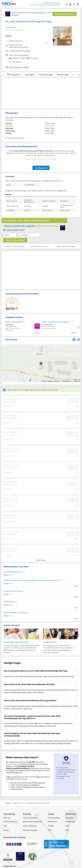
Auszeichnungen (46, 74)
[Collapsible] (76, 671)
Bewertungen (63, 74)
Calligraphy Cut (50, 642)
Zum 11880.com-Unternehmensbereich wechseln (45, 5)
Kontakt (51, 826)
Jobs (5, 826)
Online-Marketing (30, 826)
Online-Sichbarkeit (30, 818)
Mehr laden (41, 560)
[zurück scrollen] (3, 74)
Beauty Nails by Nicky (14, 322)
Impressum (70, 818)
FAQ (50, 830)
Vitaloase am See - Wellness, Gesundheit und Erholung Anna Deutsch (32, 580)
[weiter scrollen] (79, 74)
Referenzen (52, 822)
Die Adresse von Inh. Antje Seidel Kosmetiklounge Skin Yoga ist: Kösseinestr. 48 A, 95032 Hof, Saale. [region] (39, 676)
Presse (6, 830)
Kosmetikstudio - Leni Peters (15, 612)
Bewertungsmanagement (33, 822)
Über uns (7, 818)
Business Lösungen (30, 830)
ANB (67, 830)
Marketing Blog (54, 818)
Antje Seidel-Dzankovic (13, 572)
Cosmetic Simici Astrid (13, 591)
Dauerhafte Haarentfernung (16, 642)
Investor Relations (10, 822)
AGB (67, 826)
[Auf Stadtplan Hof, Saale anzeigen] (78, 339)
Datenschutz (70, 822)
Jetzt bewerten (41, 168)
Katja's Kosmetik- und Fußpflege (55, 322)
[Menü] (79, 4)
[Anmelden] (71, 4)
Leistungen (29, 74)
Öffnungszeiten (14, 74)
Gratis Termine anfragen (64, 14)
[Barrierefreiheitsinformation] (75, 4)
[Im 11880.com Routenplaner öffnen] (74, 339)
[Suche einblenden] (67, 4)
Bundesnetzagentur (13, 764)
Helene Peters (9, 602)
